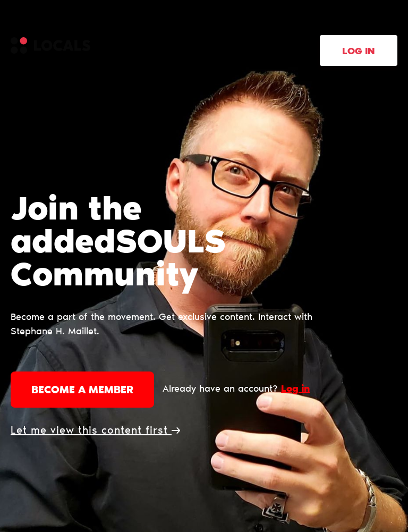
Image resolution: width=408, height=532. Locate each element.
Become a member (82, 391)
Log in (359, 52)
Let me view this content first (95, 431)
